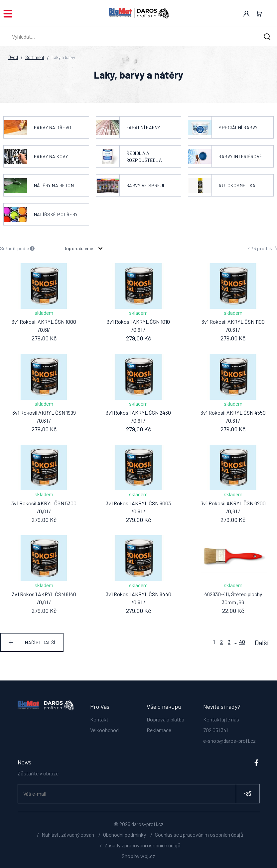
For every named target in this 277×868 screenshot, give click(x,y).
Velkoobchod (104, 730)
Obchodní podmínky (125, 838)
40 (242, 642)
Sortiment (35, 57)
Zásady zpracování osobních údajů (142, 848)
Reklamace (159, 730)
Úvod (13, 57)
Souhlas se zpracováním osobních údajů (199, 838)
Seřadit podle (17, 249)
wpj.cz (148, 859)
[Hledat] (267, 37)
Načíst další (40, 642)
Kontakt (99, 719)
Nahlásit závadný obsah (68, 838)
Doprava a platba (165, 719)
